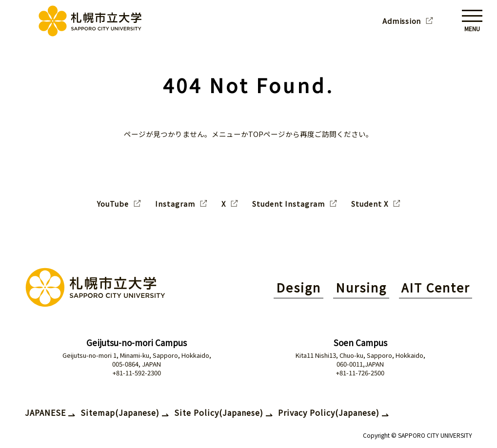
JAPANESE (45, 412)
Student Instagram (288, 204)
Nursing (361, 287)
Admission (402, 21)
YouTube (113, 204)
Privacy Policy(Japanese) (329, 412)
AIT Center (436, 287)
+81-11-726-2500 (360, 373)
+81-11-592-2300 (137, 373)
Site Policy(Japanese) (219, 412)
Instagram (175, 204)
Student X (370, 204)
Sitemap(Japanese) (120, 412)
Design (298, 287)
